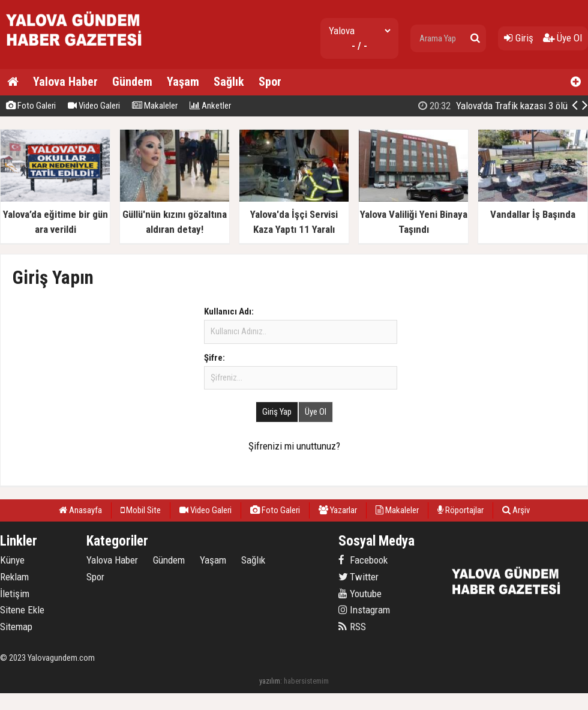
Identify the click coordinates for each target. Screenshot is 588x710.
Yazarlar (338, 510)
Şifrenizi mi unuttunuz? (294, 446)
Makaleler (155, 106)
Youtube (360, 594)
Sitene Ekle (22, 610)
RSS (352, 627)
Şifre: (214, 358)
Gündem (132, 82)
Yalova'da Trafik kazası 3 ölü (493, 106)
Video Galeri (94, 106)
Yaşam (183, 82)
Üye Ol (562, 38)
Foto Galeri (31, 106)
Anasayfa (80, 510)
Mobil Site (141, 510)
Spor (270, 82)
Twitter (358, 577)
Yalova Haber (65, 82)
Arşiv (516, 510)
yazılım (270, 681)
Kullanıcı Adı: (229, 311)
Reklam (14, 577)
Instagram (364, 610)
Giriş (519, 38)
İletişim (15, 594)
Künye (12, 560)
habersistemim (306, 681)
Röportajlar (460, 510)
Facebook (363, 560)
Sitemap (16, 627)
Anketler (210, 106)
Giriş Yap (277, 412)
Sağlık (229, 82)
